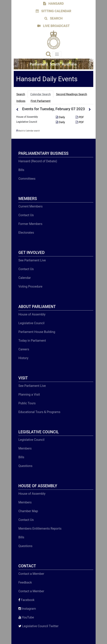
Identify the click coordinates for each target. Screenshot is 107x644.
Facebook (26, 600)
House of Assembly (27, 117)
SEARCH (53, 18)
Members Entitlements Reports (40, 529)
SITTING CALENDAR (53, 11)
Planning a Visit (29, 394)
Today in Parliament (32, 341)
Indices (21, 101)
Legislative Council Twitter (38, 626)
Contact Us (26, 215)
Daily (60, 117)
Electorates (26, 233)
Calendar (25, 278)
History (23, 358)
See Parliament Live (32, 260)
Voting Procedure (30, 286)
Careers (24, 349)
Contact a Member (31, 574)
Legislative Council (27, 122)
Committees (27, 179)
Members (25, 448)
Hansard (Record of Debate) (38, 161)
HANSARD (53, 4)
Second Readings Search (72, 94)
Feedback (25, 582)
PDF (80, 117)
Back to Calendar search (28, 131)
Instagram (27, 609)
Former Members (30, 224)
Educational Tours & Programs (39, 412)
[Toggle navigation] (57, 54)
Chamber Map (28, 511)
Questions (25, 466)
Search (21, 94)
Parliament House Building (37, 332)
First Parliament (41, 101)
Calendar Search (40, 94)
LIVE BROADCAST (53, 26)
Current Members (30, 206)
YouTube (26, 617)
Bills (21, 170)
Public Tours (27, 403)
